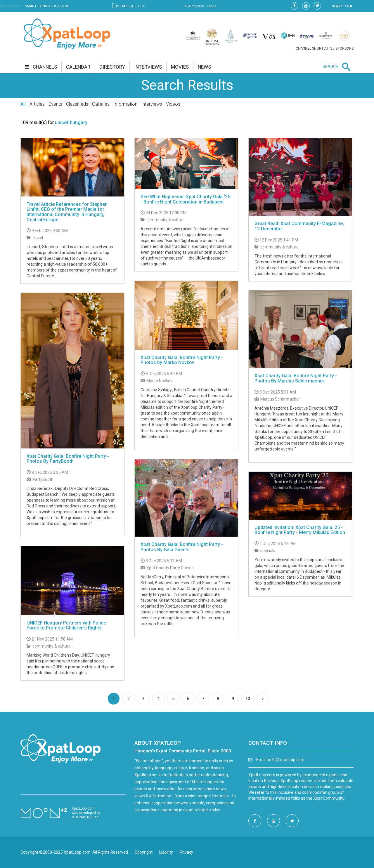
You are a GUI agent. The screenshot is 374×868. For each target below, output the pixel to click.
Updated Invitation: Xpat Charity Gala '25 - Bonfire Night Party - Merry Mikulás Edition (300, 530)
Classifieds (77, 104)
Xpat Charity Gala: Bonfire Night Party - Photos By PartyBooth (68, 459)
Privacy (186, 852)
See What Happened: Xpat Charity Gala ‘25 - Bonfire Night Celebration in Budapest (185, 199)
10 (248, 699)
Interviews (152, 104)
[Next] (263, 699)
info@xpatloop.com (286, 760)
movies (180, 67)
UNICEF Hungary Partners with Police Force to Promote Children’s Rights (66, 626)
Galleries (101, 104)
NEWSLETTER (342, 6)
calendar (78, 67)
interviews (148, 67)
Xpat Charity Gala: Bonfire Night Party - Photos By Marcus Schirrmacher (296, 378)
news (204, 67)
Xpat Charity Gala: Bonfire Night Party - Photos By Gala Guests (182, 547)
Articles (37, 104)
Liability (166, 852)
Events (55, 104)
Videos (173, 104)
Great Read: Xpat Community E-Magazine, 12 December (299, 226)
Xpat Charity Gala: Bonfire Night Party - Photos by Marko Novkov (182, 360)
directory (112, 67)
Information (125, 104)
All (23, 104)
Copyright (144, 852)
